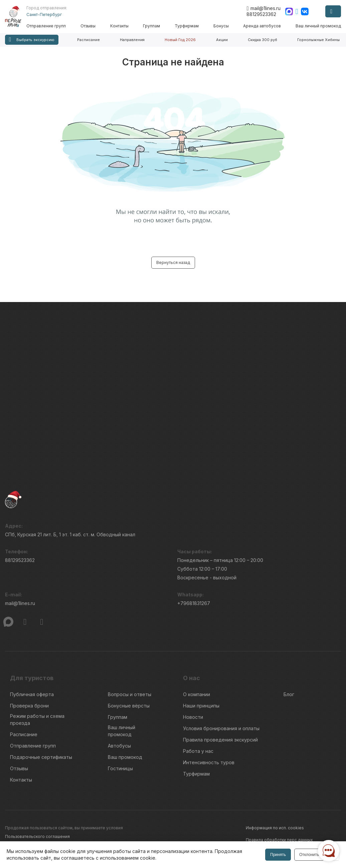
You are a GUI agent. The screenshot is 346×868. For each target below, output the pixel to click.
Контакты (119, 26)
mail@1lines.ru (263, 8)
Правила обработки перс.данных (279, 840)
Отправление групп (46, 26)
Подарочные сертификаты (41, 757)
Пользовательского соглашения (37, 836)
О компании (197, 694)
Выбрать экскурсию (32, 40)
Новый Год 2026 (180, 40)
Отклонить (309, 855)
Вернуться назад (173, 262)
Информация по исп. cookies (275, 828)
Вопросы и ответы (130, 694)
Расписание (89, 40)
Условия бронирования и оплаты (221, 728)
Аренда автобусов (262, 26)
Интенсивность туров (209, 762)
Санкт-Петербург (44, 15)
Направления (132, 40)
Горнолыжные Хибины (318, 40)
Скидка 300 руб (263, 40)
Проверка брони (29, 706)
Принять (278, 855)
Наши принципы (201, 706)
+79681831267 (194, 603)
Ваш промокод (125, 757)
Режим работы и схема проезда (37, 719)
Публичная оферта (32, 694)
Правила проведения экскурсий (220, 740)
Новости (193, 717)
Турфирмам (187, 26)
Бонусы (221, 26)
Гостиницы (120, 768)
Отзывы (88, 26)
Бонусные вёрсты (129, 706)
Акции (222, 40)
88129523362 (261, 14)
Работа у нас (198, 751)
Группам (151, 26)
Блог (289, 694)
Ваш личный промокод (318, 26)
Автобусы (119, 746)
